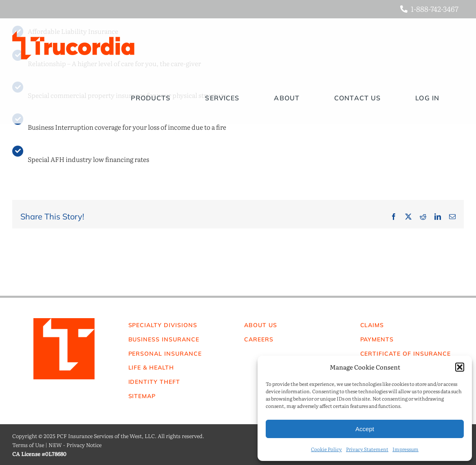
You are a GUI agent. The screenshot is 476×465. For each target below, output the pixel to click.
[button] (460, 367)
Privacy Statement (367, 449)
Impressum (405, 449)
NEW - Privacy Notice (75, 445)
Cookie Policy (326, 449)
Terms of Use (28, 445)
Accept (365, 429)
